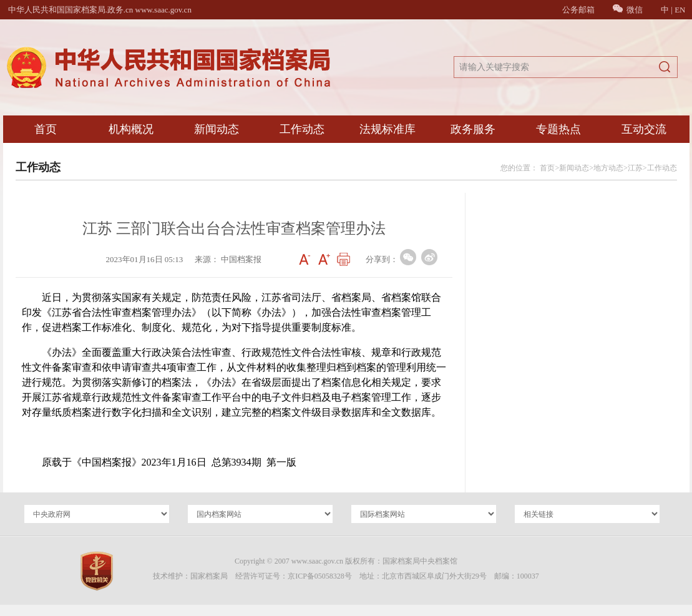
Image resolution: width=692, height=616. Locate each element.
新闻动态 (217, 129)
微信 (628, 10)
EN (680, 10)
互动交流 (644, 129)
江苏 (635, 168)
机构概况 (131, 129)
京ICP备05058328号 (320, 576)
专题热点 (558, 129)
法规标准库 (387, 129)
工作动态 (302, 129)
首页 (46, 129)
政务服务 (473, 129)
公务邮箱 (578, 10)
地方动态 (608, 168)
